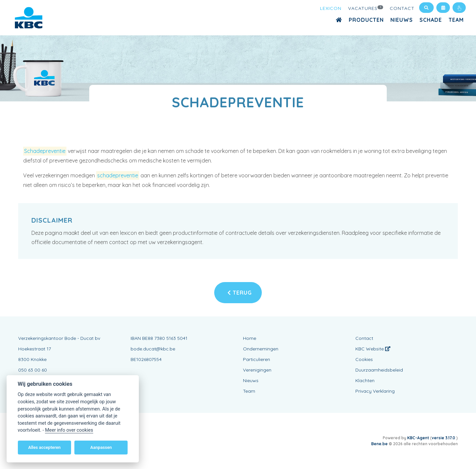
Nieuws (402, 20)
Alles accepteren (44, 447)
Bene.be (379, 444)
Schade (431, 20)
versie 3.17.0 (444, 438)
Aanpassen (101, 447)
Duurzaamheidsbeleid (379, 370)
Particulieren (257, 359)
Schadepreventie (45, 151)
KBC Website (373, 349)
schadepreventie (118, 175)
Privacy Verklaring (375, 391)
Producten (366, 20)
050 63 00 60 (33, 370)
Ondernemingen (261, 349)
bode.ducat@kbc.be (153, 349)
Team (456, 20)
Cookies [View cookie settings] (364, 359)
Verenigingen (257, 370)
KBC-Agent (418, 438)
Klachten (365, 380)
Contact (402, 8)
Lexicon (331, 8)
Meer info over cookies (69, 430)
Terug (240, 293)
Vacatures (366, 8)
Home (250, 338)
